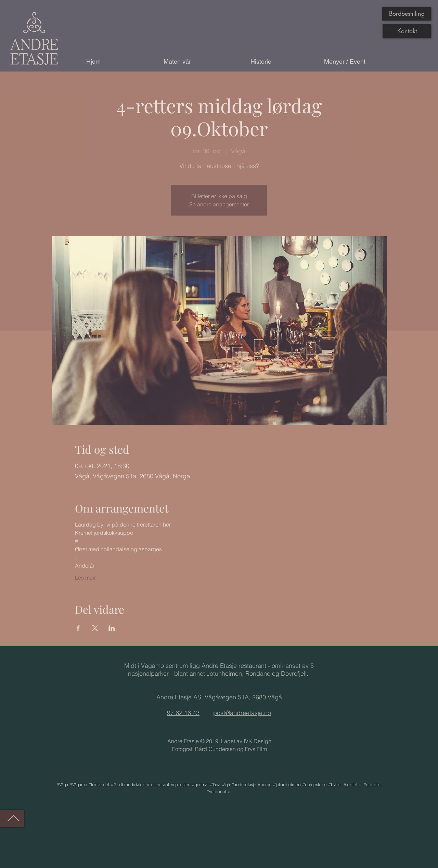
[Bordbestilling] (407, 14)
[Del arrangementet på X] (95, 628)
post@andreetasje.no (242, 713)
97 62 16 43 (183, 713)
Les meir (85, 578)
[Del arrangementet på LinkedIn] (112, 628)
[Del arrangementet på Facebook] (78, 628)
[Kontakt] (407, 31)
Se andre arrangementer (219, 204)
